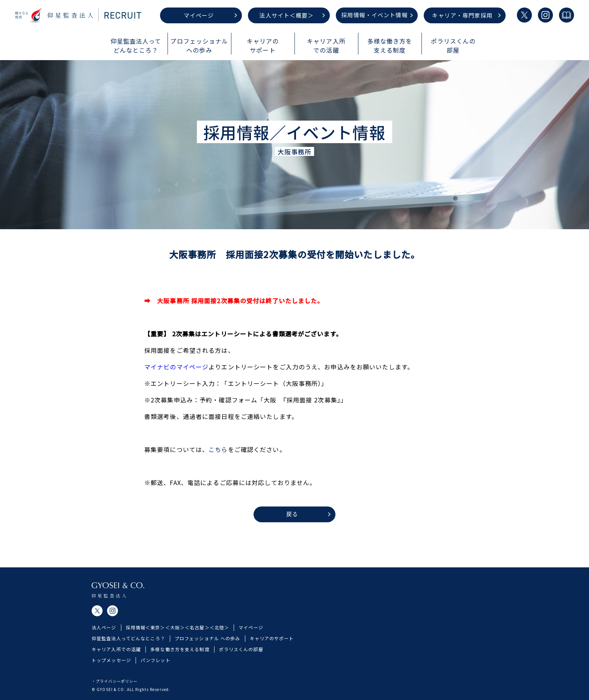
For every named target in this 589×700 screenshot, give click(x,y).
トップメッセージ (111, 669)
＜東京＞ (155, 637)
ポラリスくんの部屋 (241, 658)
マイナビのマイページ (176, 367)
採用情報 (136, 637)
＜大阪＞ (175, 637)
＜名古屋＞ (197, 637)
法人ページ (104, 637)
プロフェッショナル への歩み (208, 648)
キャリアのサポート (272, 648)
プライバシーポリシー (117, 681)
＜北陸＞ (219, 637)
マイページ (251, 637)
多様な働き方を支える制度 (180, 658)
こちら (218, 449)
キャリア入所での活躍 (116, 658)
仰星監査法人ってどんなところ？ (128, 648)
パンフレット (156, 669)
